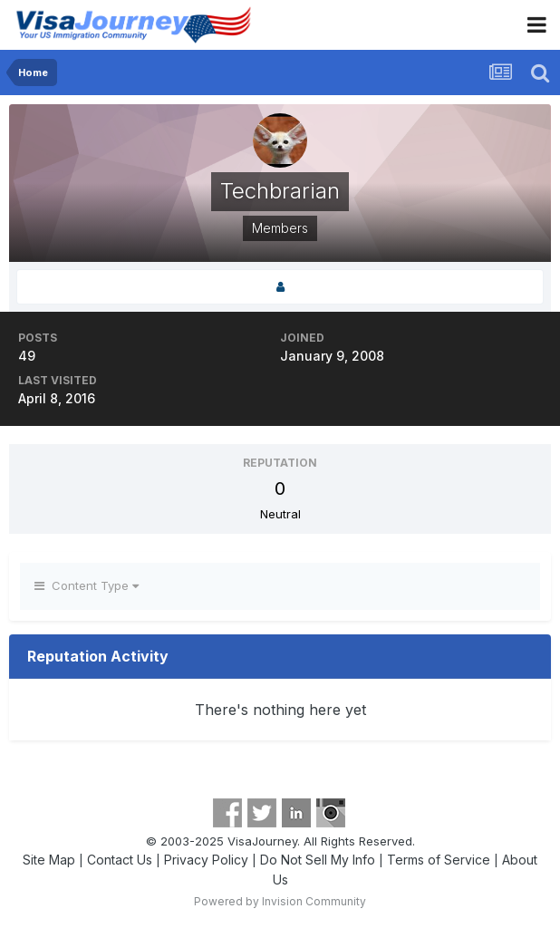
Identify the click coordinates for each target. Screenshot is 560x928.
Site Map (49, 860)
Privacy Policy (206, 860)
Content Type (87, 585)
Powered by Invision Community (280, 901)
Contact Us (120, 860)
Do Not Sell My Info (318, 860)
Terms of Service (439, 860)
